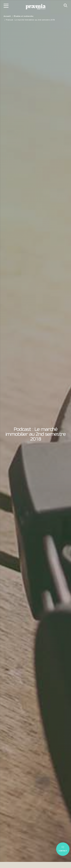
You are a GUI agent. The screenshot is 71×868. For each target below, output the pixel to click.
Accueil (7, 16)
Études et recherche (24, 16)
